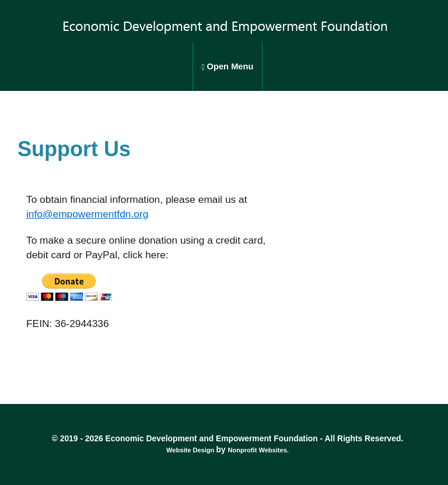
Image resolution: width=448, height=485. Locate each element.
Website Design (191, 450)
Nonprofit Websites (257, 450)
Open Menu (228, 67)
